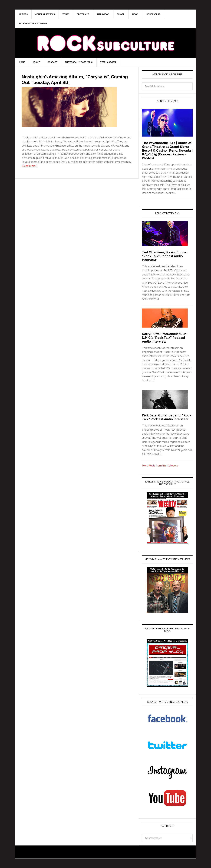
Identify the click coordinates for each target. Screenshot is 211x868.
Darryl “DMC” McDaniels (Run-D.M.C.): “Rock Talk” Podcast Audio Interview (165, 338)
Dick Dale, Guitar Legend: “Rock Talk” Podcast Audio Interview (167, 417)
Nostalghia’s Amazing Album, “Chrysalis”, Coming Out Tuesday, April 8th (74, 82)
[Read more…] (29, 172)
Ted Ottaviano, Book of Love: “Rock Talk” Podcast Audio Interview (165, 256)
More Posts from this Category (160, 466)
